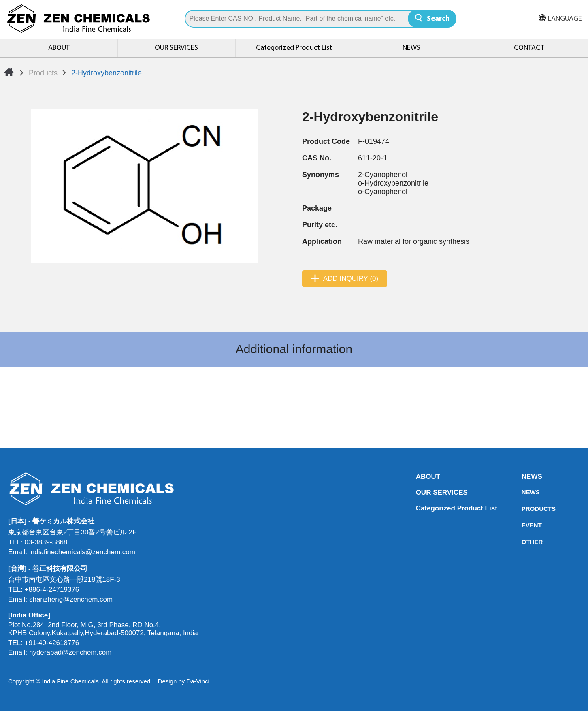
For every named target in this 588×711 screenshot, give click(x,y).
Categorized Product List (294, 48)
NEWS (411, 48)
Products (43, 73)
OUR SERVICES (176, 48)
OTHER (524, 542)
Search (438, 19)
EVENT (524, 525)
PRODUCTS (524, 509)
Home (9, 72)
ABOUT (59, 48)
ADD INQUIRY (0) (351, 279)
